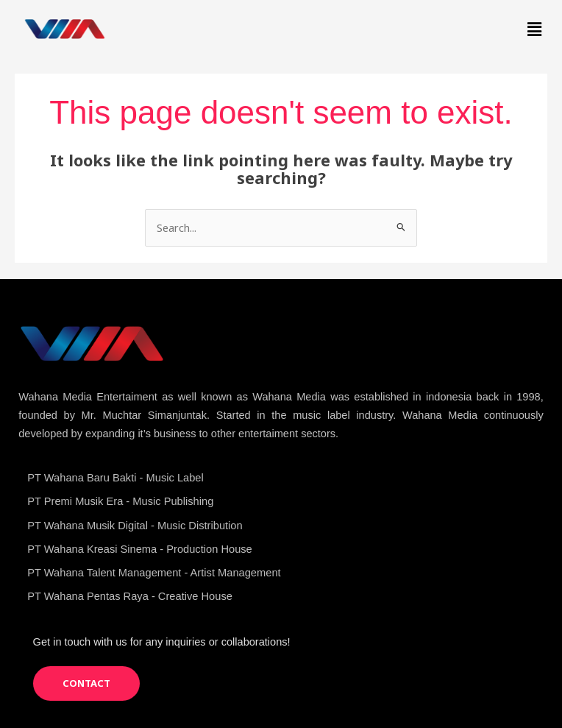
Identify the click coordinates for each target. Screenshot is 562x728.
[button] (535, 29)
